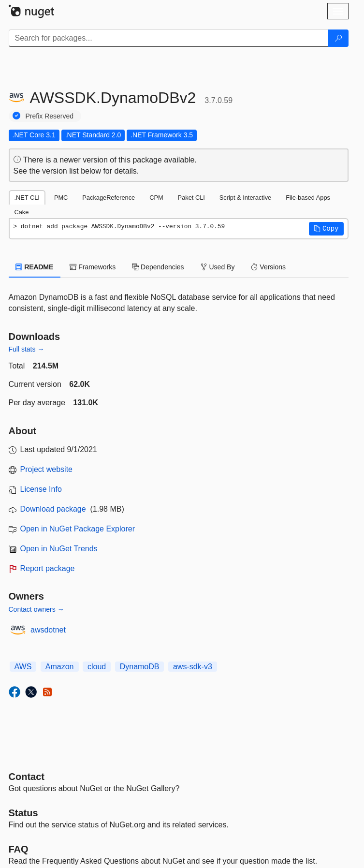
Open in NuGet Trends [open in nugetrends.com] (59, 549)
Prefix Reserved (50, 116)
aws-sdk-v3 (193, 667)
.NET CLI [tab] (27, 198)
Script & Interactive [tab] (245, 198)
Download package (53, 509)
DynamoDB (140, 667)
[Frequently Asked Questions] (19, 849)
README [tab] (35, 267)
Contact (27, 777)
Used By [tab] (218, 267)
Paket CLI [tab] (191, 198)
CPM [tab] (156, 198)
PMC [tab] (61, 198)
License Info (41, 489)
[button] (326, 229)
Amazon (60, 667)
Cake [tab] (22, 212)
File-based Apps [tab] (308, 198)
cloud (97, 667)
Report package (48, 568)
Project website (47, 469)
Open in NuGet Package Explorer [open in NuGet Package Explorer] (78, 529)
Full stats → (27, 349)
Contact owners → (36, 609)
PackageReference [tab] (109, 198)
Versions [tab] (268, 267)
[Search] (338, 38)
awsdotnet (48, 630)
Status (23, 813)
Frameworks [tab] (93, 267)
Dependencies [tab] (158, 267)
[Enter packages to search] (169, 38)
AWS (23, 667)
